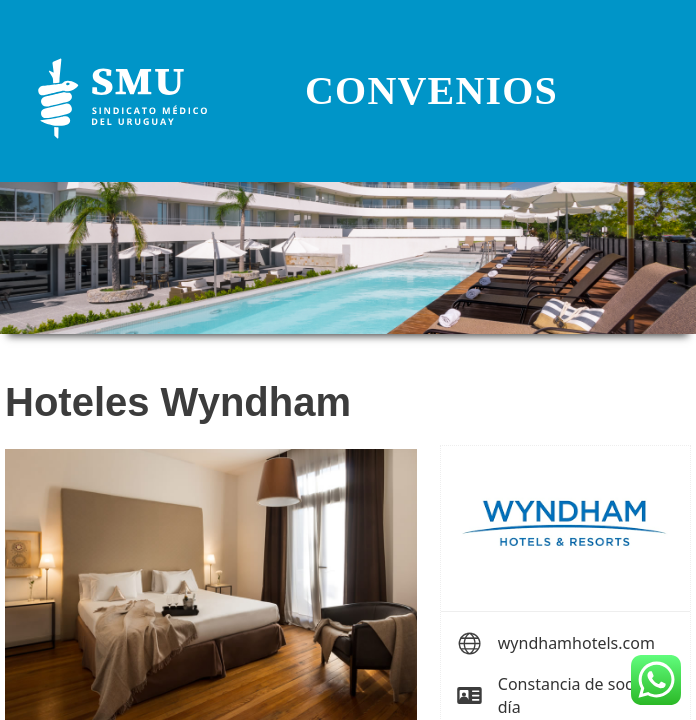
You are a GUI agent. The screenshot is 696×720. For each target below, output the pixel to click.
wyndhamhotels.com (576, 643)
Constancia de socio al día (581, 695)
